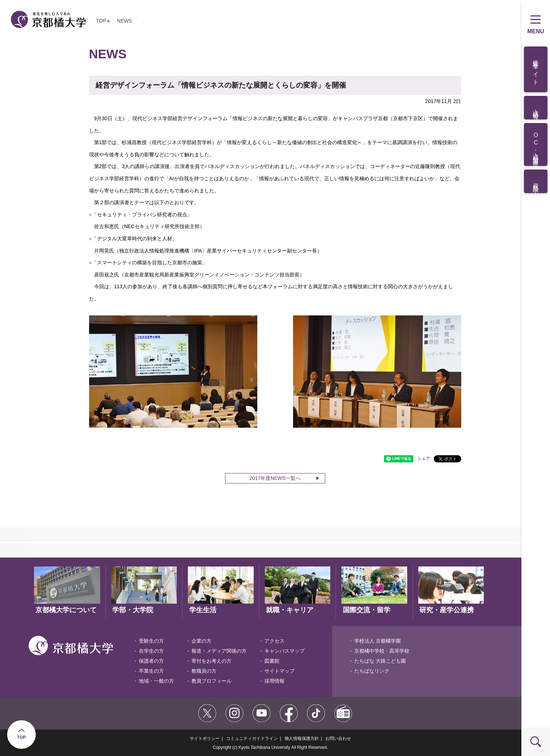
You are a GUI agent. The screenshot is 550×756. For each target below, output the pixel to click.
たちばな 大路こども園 (380, 661)
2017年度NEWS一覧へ (275, 478)
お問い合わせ (338, 738)
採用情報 (274, 681)
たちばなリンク (372, 671)
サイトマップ (279, 671)
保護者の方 (151, 661)
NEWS (125, 21)
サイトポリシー (205, 738)
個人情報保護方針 (302, 738)
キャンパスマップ (284, 651)
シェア (424, 458)
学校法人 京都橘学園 (378, 641)
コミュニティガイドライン (252, 738)
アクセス (274, 641)
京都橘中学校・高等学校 (382, 651)
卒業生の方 (151, 671)
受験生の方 (151, 641)
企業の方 (201, 641)
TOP (21, 737)
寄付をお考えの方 (211, 661)
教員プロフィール (211, 681)
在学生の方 (151, 651)
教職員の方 (204, 671)
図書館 (272, 661)
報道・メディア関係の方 (219, 651)
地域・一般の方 (156, 681)
